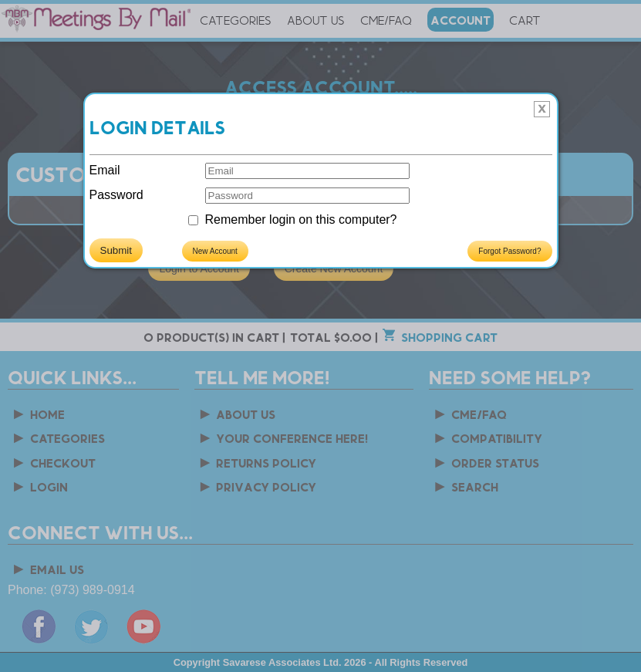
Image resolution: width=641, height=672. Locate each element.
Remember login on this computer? (301, 219)
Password (116, 195)
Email (105, 170)
